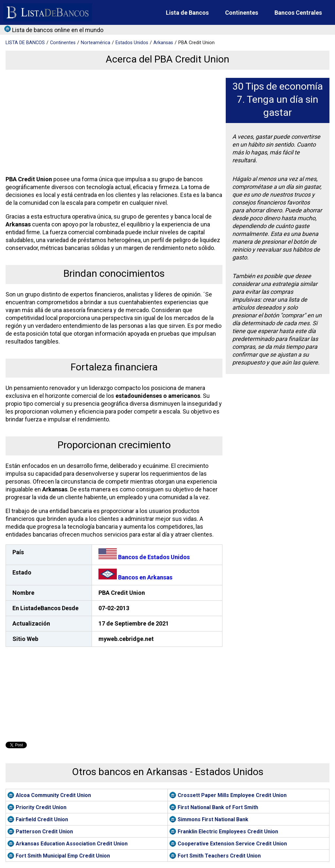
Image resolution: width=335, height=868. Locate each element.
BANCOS (25, 43)
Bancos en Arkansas (135, 577)
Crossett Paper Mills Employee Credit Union (232, 795)
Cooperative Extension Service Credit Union (232, 844)
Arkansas (163, 43)
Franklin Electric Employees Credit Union (228, 832)
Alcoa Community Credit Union (53, 795)
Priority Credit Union (41, 807)
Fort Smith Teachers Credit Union (219, 856)
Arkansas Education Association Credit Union (72, 844)
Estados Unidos (132, 43)
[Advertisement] (113, 124)
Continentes (242, 13)
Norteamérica (96, 43)
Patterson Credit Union (44, 832)
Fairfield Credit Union (42, 819)
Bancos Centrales (298, 13)
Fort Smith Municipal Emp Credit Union (63, 856)
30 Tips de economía (278, 86)
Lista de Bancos (187, 13)
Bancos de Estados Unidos (144, 557)
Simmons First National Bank (213, 819)
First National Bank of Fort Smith (218, 807)
